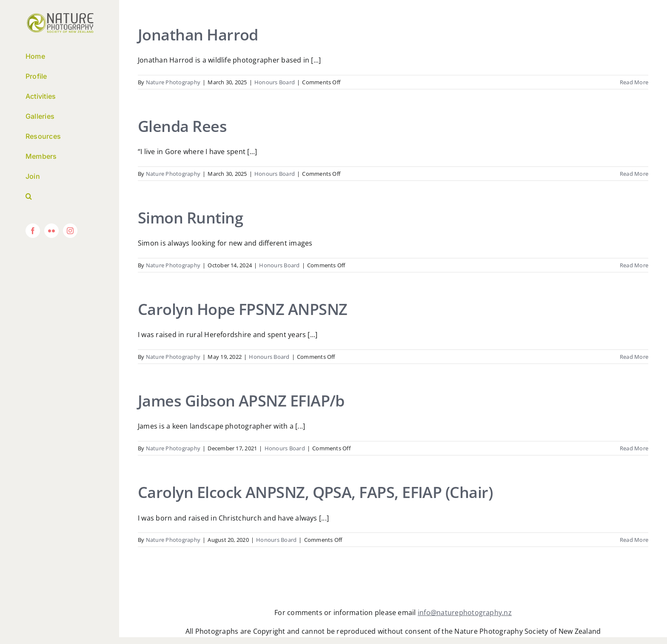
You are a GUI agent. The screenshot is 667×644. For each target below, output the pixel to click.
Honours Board (275, 82)
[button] (60, 196)
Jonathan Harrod (198, 35)
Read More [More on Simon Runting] (634, 265)
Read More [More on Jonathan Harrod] (634, 82)
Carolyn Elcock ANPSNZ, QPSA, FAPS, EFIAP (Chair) (315, 492)
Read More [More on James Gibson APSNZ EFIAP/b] (634, 448)
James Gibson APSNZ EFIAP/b (241, 401)
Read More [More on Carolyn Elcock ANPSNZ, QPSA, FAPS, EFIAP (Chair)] (634, 540)
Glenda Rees (182, 126)
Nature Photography (173, 82)
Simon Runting (190, 218)
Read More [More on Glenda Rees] (634, 174)
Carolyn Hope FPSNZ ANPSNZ (243, 309)
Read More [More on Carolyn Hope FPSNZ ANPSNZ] (634, 357)
